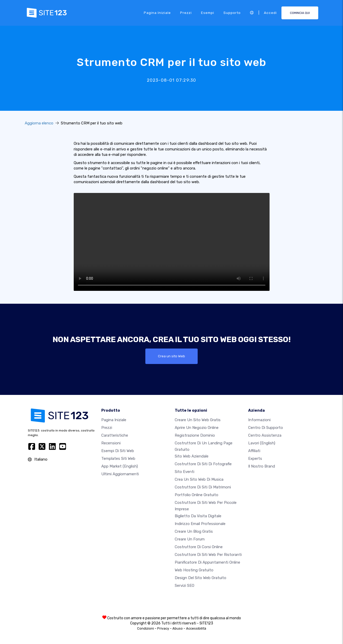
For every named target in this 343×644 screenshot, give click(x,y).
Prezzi (186, 13)
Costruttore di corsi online (199, 547)
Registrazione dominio (195, 435)
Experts (255, 459)
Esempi (208, 13)
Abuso (178, 628)
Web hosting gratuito (194, 570)
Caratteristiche (115, 435)
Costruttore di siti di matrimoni (203, 487)
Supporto (232, 13)
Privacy (163, 628)
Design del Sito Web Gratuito (200, 578)
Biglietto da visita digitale (198, 516)
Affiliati (254, 451)
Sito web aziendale (192, 456)
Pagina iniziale (157, 13)
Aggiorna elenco (39, 123)
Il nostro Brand (262, 466)
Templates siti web (118, 459)
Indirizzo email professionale (200, 524)
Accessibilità (196, 628)
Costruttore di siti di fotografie (203, 464)
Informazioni (259, 420)
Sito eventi (185, 472)
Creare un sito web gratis (198, 420)
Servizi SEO (185, 586)
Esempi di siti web (118, 451)
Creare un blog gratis (194, 531)
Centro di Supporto (266, 428)
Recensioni (111, 443)
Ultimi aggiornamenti (120, 474)
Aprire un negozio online (197, 428)
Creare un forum (190, 539)
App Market (120, 466)
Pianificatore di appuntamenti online (207, 562)
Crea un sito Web (171, 356)
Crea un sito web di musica (199, 480)
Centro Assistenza (265, 435)
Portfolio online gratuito (196, 495)
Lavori (262, 443)
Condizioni (145, 628)
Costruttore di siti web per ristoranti (208, 555)
